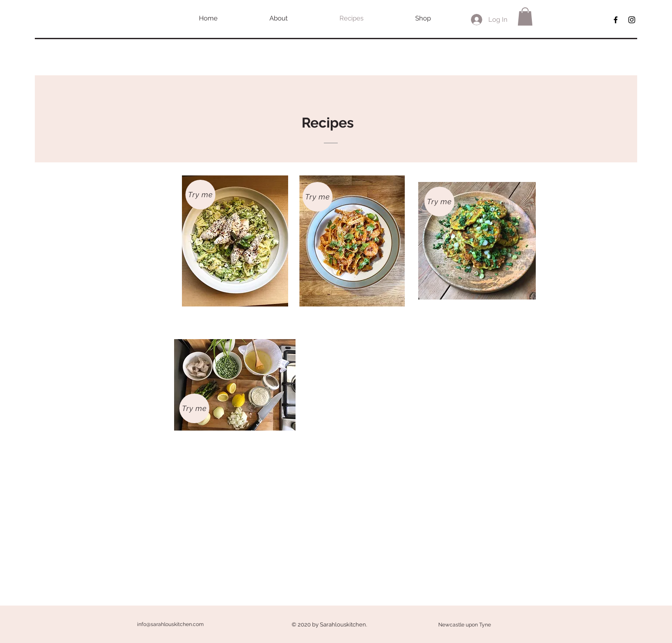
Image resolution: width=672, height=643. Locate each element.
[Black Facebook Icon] (616, 20)
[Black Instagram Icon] (632, 20)
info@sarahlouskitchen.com (170, 624)
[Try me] (200, 195)
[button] (525, 17)
